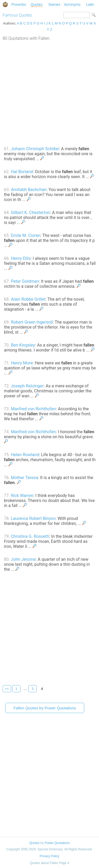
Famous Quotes (17, 15)
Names (54, 4)
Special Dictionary (5, 4)
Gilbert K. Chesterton (30, 213)
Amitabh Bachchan (29, 190)
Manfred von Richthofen (33, 409)
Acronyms (72, 4)
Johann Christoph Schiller (35, 149)
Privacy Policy (49, 856)
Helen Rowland (25, 455)
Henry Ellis (21, 258)
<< (7, 689)
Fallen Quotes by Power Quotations (45, 708)
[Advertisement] (49, 93)
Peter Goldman (25, 281)
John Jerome (23, 559)
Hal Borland (22, 172)
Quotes (37, 4)
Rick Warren (22, 496)
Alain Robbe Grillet (28, 299)
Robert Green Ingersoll (32, 322)
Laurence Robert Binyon (33, 518)
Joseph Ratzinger (27, 386)
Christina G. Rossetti (30, 536)
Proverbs (19, 4)
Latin (90, 4)
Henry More (22, 363)
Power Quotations (57, 843)
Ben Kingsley (23, 345)
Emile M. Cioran (26, 235)
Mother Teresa (24, 478)
